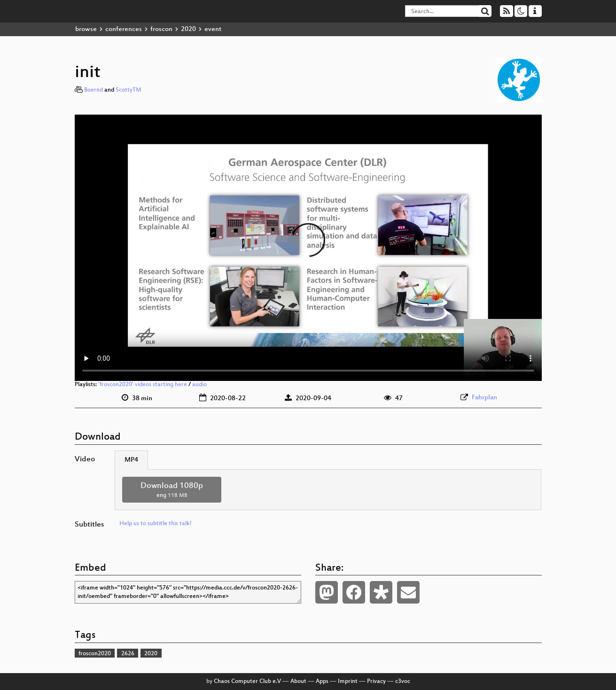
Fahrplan (484, 398)
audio (199, 385)
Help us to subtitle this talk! (156, 524)
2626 (128, 654)
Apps (322, 682)
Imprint (348, 682)
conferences (124, 29)
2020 (188, 29)
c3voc (403, 682)
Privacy (376, 682)
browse (86, 29)
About (298, 682)
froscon (161, 29)
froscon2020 (95, 654)
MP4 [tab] (131, 460)
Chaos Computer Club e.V (247, 682)
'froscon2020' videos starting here (143, 385)
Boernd (94, 90)
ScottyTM (129, 90)
